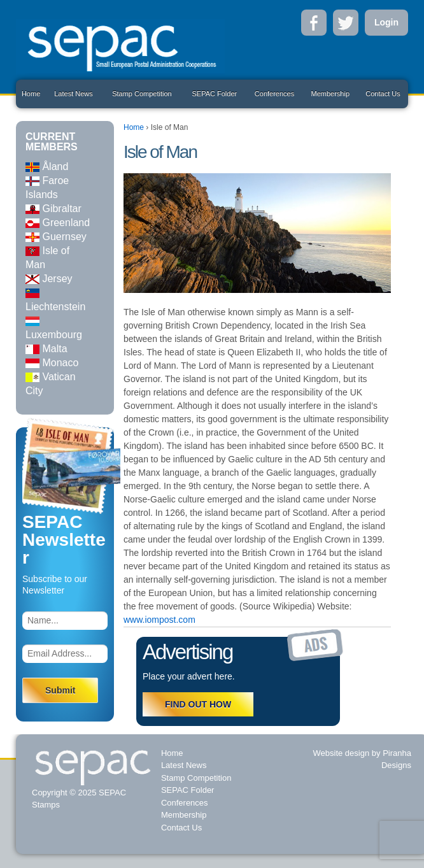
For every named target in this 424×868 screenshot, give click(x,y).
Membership (331, 94)
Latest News (74, 94)
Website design (342, 753)
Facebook (314, 23)
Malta (46, 349)
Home (31, 94)
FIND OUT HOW (198, 704)
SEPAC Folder (214, 94)
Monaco (52, 363)
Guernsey (56, 237)
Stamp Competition (142, 94)
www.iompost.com (159, 620)
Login (386, 22)
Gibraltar (53, 209)
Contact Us (383, 94)
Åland (47, 167)
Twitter (346, 23)
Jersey (49, 279)
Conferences (274, 94)
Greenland (58, 223)
